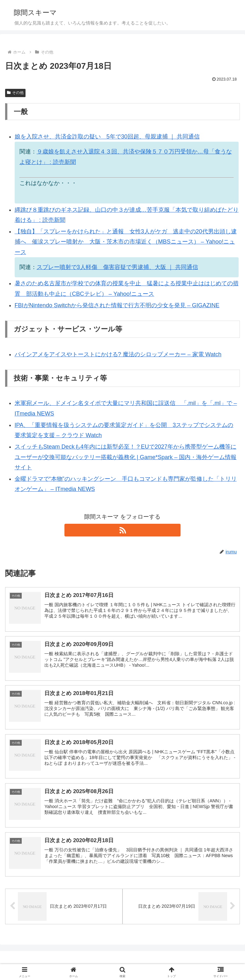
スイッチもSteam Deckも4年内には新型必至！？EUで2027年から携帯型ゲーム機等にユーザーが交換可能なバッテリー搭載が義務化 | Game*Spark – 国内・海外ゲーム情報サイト (126, 457)
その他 (15, 93)
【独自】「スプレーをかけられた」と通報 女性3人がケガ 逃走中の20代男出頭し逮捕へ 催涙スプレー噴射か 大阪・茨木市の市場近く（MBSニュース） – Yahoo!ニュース (126, 242)
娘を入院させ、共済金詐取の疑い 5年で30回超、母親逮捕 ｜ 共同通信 (107, 137)
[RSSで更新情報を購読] (122, 530)
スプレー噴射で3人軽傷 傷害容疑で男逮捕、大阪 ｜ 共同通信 (117, 267)
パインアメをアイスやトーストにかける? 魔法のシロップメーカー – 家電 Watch (118, 354)
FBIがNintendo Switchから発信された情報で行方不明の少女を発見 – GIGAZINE (117, 305)
